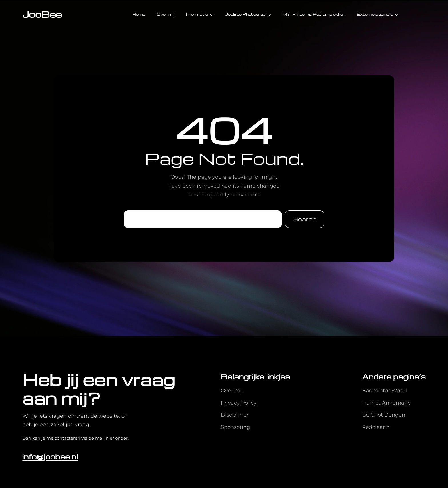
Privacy (231, 403)
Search (305, 219)
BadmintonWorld (384, 391)
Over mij (232, 391)
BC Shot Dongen (384, 415)
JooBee (42, 14)
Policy (249, 403)
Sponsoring (235, 427)
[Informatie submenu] (212, 14)
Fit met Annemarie (386, 403)
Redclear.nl (376, 427)
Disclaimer (235, 415)
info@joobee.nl (50, 457)
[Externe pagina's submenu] (397, 14)
